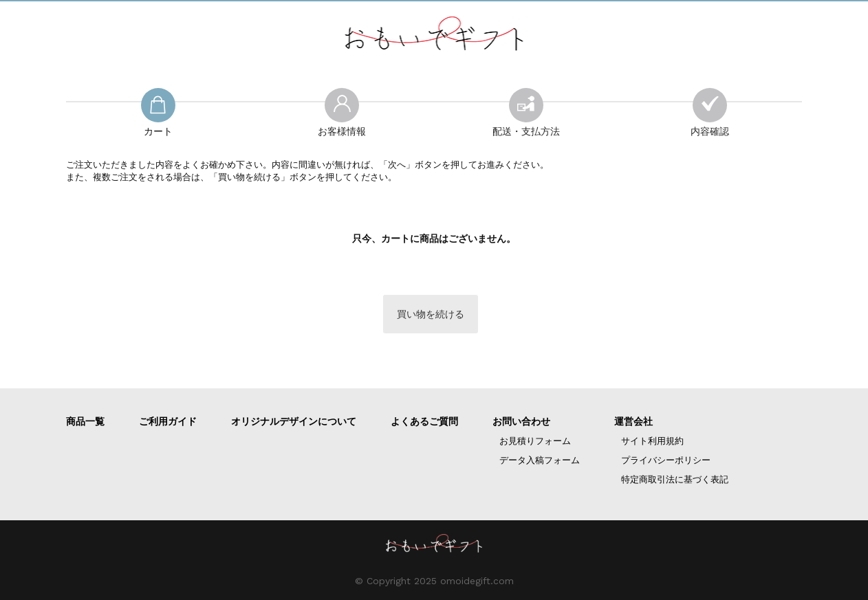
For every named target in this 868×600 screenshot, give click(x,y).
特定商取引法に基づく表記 (675, 479)
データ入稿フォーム (540, 460)
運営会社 (633, 421)
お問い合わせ (521, 421)
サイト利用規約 (652, 441)
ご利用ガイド (168, 421)
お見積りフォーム (535, 441)
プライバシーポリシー (666, 460)
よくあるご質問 (424, 421)
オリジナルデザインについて (294, 421)
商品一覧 (85, 421)
